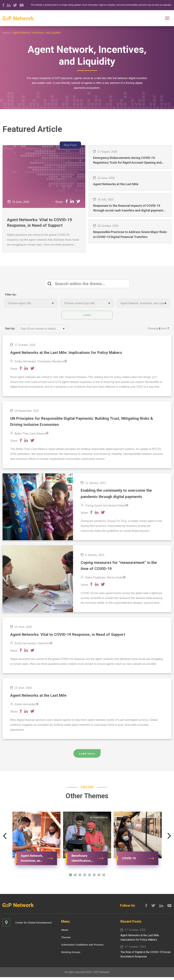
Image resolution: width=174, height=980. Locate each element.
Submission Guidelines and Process (82, 947)
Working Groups (70, 955)
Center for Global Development (34, 925)
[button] (5, 839)
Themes (65, 940)
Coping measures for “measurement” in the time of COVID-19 (121, 568)
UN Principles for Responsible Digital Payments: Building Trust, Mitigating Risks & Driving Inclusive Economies (86, 422)
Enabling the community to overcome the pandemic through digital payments (118, 495)
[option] (36, 844)
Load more (87, 757)
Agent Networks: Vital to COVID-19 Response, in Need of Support (40, 223)
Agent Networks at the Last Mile (40, 699)
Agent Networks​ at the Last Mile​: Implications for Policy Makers (70, 353)
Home (6, 33)
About (64, 933)
